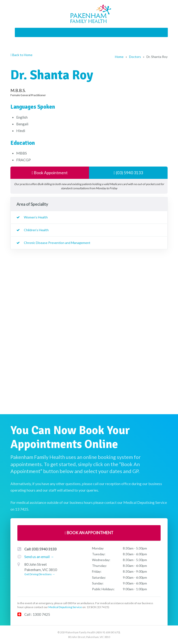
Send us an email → (39, 557)
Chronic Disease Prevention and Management (57, 243)
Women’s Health (36, 217)
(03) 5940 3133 (128, 173)
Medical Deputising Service (65, 607)
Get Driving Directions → (40, 574)
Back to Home (21, 55)
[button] (91, 32)
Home (119, 57)
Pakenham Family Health (91, 14)
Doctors (135, 57)
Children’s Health (36, 230)
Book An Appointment (89, 533)
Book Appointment (50, 173)
